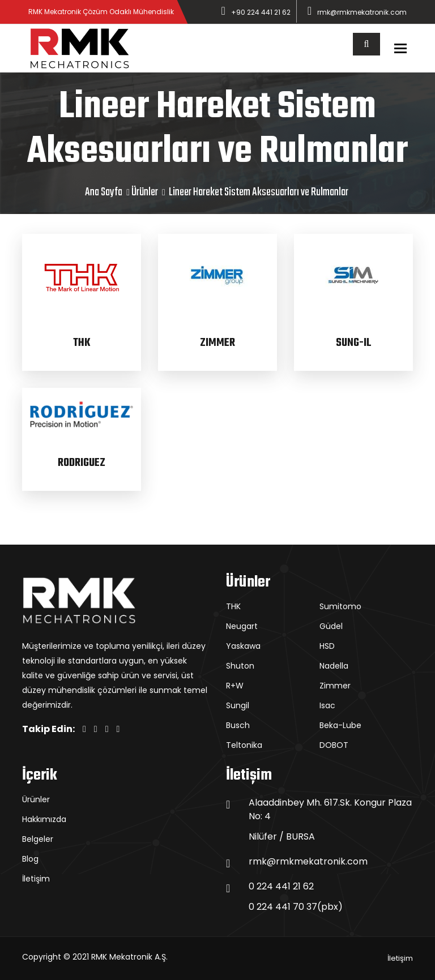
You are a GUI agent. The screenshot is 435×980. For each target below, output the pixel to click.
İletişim (36, 879)
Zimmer (335, 686)
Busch (238, 725)
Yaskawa (243, 646)
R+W (235, 686)
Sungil (238, 705)
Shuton (240, 666)
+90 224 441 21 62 (261, 12)
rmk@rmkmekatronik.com (362, 12)
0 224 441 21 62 (281, 886)
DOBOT (334, 745)
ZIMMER (217, 343)
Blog (30, 859)
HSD (327, 646)
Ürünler (145, 192)
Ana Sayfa (104, 192)
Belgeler (38, 839)
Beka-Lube (340, 725)
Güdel (331, 626)
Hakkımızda (44, 819)
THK (82, 343)
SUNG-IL (354, 343)
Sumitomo (340, 606)
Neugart (242, 626)
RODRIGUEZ (82, 463)
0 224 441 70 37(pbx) (296, 907)
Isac (327, 705)
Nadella (334, 666)
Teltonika (244, 745)
